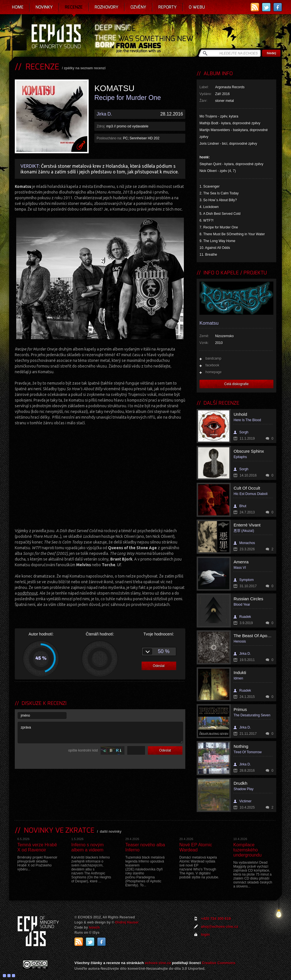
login (205, 934)
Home (18, 7)
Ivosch (94, 927)
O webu (197, 7)
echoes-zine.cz (158, 963)
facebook (212, 365)
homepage (214, 372)
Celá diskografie (236, 384)
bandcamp (213, 358)
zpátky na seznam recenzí (85, 68)
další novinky (111, 832)
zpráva (100, 733)
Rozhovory (107, 7)
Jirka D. (104, 114)
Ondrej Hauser (127, 922)
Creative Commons (219, 963)
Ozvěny (138, 7)
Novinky (44, 7)
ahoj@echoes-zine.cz (220, 927)
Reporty (168, 7)
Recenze (74, 7)
